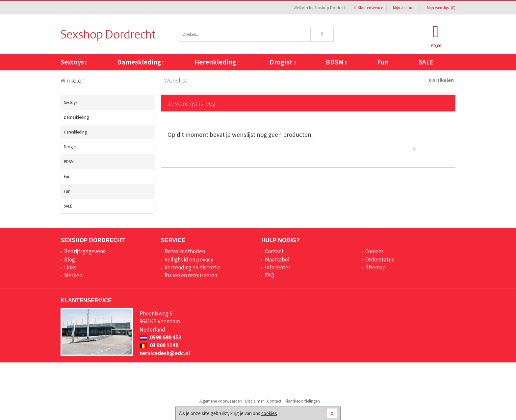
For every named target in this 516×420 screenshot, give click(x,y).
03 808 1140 (159, 345)
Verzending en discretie (193, 267)
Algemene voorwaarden (221, 401)
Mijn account (403, 8)
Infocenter (278, 267)
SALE (426, 62)
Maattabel (277, 259)
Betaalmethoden (185, 251)
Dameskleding (141, 62)
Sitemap (375, 267)
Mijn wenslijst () (439, 8)
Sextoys (74, 62)
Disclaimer (254, 401)
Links (70, 267)
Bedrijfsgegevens (85, 251)
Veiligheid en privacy (189, 259)
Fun (383, 62)
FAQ (270, 275)
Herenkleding (217, 62)
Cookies (374, 251)
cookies (269, 413)
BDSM (336, 62)
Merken (73, 275)
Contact (274, 251)
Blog (70, 259)
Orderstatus (380, 259)
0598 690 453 (160, 337)
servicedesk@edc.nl (165, 353)
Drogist (283, 62)
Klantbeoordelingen (302, 401)
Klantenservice (369, 8)
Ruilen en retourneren (191, 275)
